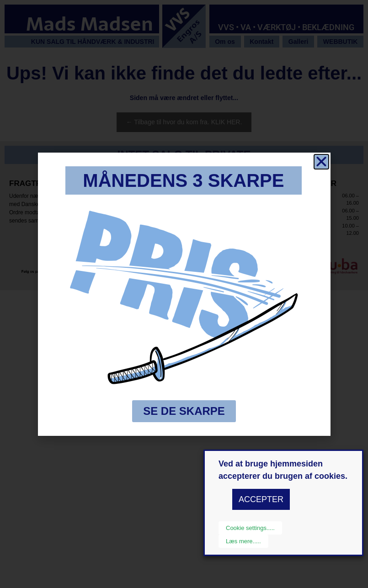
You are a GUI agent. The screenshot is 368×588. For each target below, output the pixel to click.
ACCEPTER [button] (261, 499)
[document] (184, 294)
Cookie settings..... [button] (250, 528)
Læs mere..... (243, 541)
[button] (321, 162)
